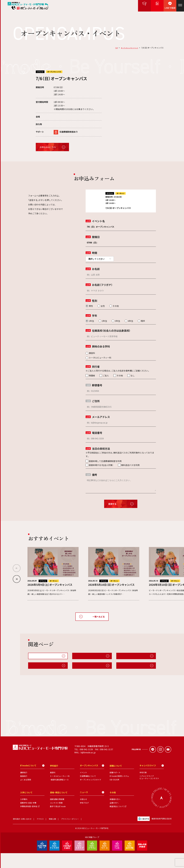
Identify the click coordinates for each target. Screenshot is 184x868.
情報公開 (52, 834)
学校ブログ (84, 818)
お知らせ (83, 814)
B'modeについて (82, 669)
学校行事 (143, 787)
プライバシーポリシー (70, 834)
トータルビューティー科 (60, 791)
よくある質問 (26, 794)
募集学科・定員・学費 (28, 818)
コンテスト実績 (56, 818)
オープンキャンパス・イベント (126, 48)
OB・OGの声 (114, 794)
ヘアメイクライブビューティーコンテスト (149, 792)
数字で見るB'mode (58, 821)
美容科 (53, 787)
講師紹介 (24, 787)
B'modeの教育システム (119, 791)
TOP (109, 48)
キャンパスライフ (38, 669)
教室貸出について (117, 821)
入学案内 (24, 814)
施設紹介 (123, 669)
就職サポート (115, 787)
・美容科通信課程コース (59, 794)
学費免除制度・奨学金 (29, 821)
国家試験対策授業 (57, 814)
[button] (17, 579)
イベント (83, 787)
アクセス (40, 834)
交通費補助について (88, 791)
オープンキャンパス (92, 780)
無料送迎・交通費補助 (128, 657)
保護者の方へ (115, 814)
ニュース (92, 807)
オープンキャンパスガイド (87, 657)
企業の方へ (114, 818)
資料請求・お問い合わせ (22, 834)
